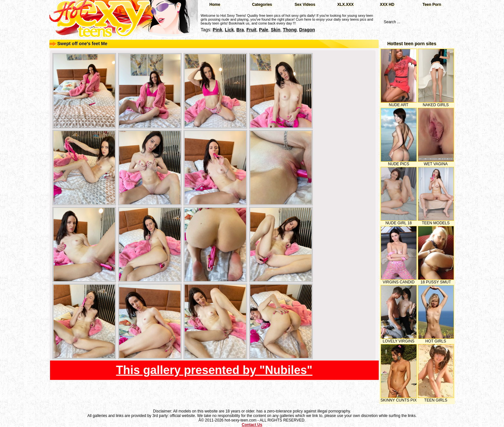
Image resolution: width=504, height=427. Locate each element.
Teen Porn (432, 5)
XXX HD (387, 5)
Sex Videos (305, 5)
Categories (262, 5)
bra (240, 30)
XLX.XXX (346, 5)
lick (229, 30)
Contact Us (252, 425)
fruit (251, 30)
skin (276, 30)
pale (264, 30)
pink (218, 30)
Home (215, 5)
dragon (307, 30)
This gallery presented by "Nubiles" (214, 370)
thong (290, 30)
